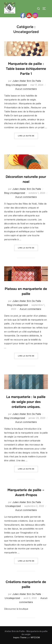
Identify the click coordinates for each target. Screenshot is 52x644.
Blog (8, 85)
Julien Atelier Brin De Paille (27, 81)
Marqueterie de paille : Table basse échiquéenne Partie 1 (26, 69)
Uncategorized (19, 85)
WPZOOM (35, 637)
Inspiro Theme (20, 637)
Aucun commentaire (26, 89)
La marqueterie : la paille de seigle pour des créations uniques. (26, 402)
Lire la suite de (28, 136)
